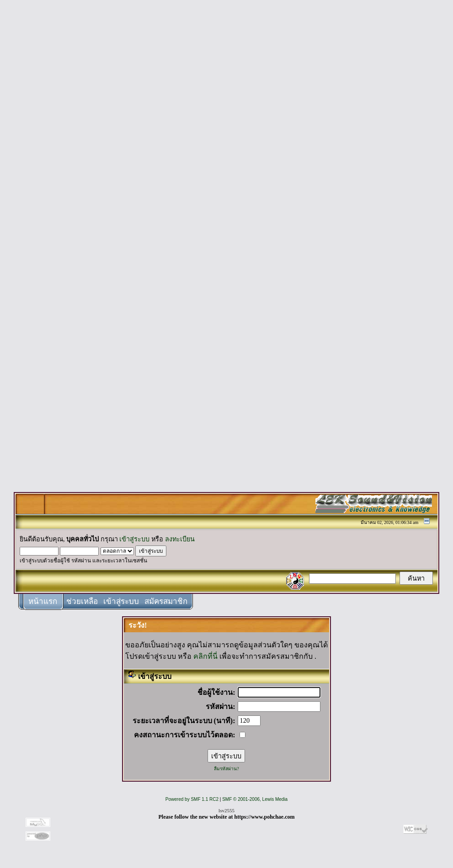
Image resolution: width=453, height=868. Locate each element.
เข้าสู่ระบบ (134, 539)
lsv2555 (226, 810)
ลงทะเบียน (180, 539)
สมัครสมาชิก (166, 601)
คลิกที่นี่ (205, 656)
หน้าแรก (43, 601)
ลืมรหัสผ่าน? (226, 769)
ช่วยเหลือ (82, 601)
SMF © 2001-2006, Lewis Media (255, 799)
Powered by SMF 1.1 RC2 (192, 799)
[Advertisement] (227, 143)
